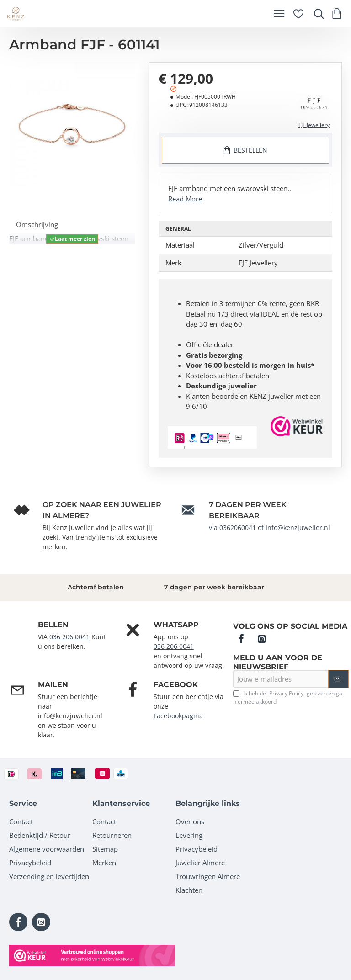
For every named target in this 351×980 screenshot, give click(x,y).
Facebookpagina (178, 716)
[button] (72, 239)
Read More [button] (185, 199)
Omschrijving (37, 224)
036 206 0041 (69, 637)
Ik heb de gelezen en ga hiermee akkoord (288, 697)
